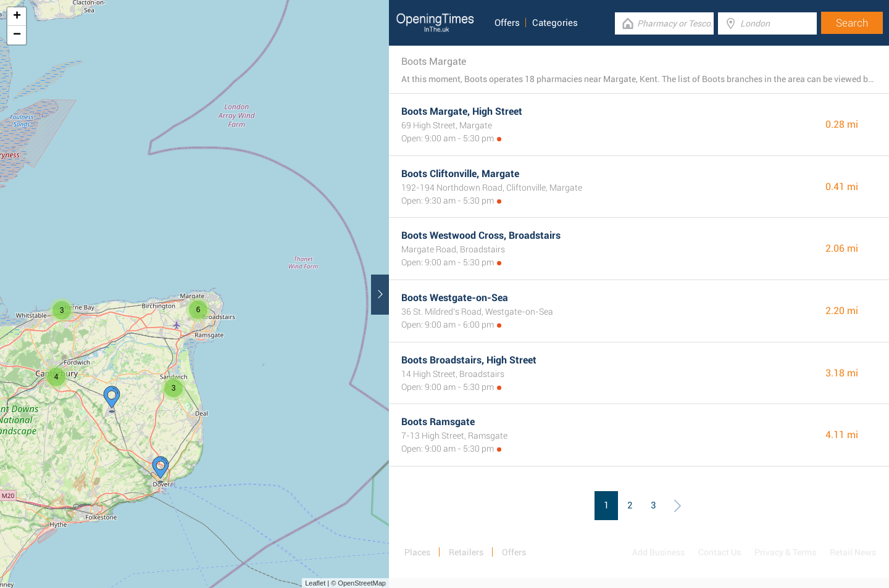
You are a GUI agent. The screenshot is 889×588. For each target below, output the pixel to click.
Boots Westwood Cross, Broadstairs (481, 235)
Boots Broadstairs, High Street (469, 360)
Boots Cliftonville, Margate (460, 174)
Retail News (853, 552)
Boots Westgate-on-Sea (455, 298)
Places (417, 552)
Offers (507, 23)
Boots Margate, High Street (462, 111)
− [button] (17, 35)
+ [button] (17, 17)
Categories (555, 23)
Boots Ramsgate (438, 422)
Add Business (658, 552)
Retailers (466, 552)
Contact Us (720, 552)
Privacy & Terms (785, 552)
